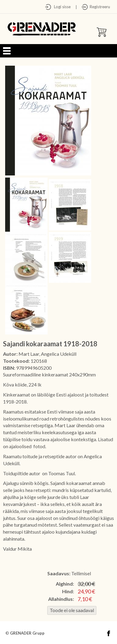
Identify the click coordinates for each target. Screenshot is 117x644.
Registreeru (99, 7)
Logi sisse (61, 7)
